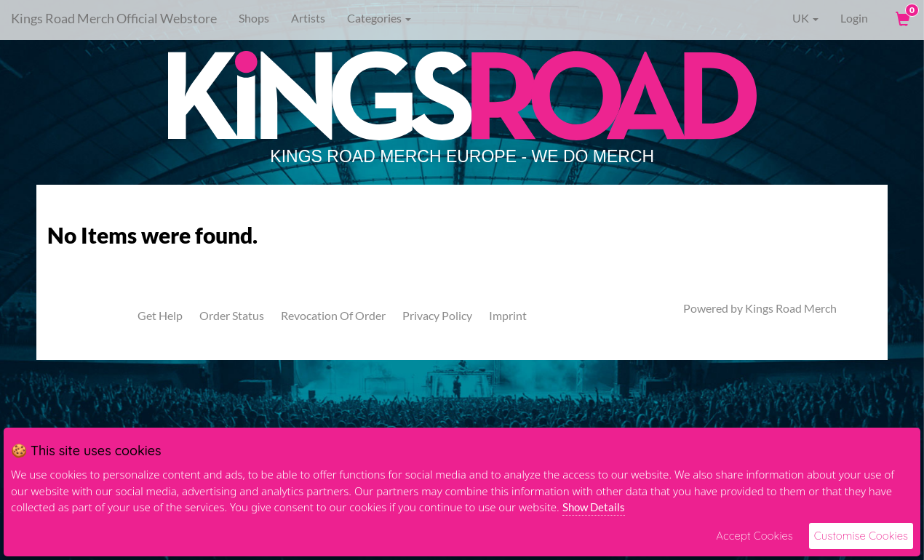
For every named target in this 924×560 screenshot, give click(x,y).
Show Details (594, 507)
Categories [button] (379, 18)
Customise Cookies (861, 536)
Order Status (232, 315)
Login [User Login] (854, 18)
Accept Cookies (754, 536)
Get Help (160, 315)
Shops (254, 18)
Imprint (508, 315)
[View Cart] (901, 18)
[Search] (506, 18)
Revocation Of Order (333, 315)
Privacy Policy (437, 315)
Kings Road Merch (791, 308)
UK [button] (795, 18)
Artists (308, 18)
